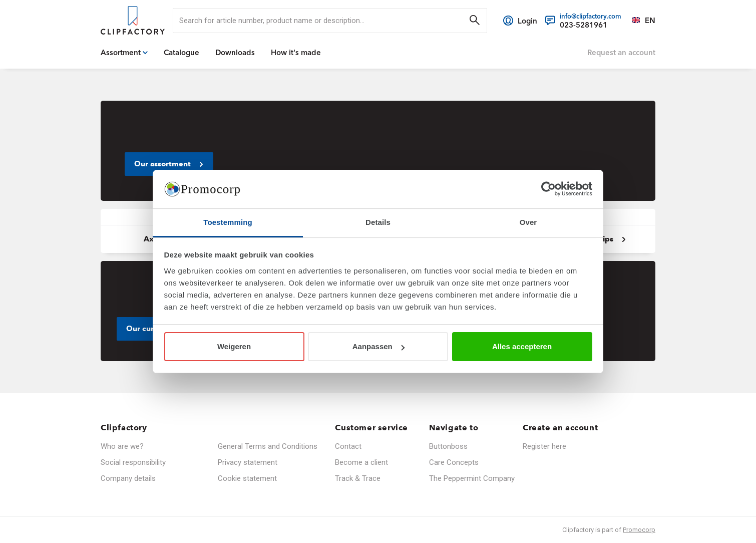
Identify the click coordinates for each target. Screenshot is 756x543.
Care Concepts (454, 462)
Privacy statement (248, 462)
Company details (128, 478)
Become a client (361, 462)
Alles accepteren (522, 346)
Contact (348, 446)
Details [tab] (378, 222)
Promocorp (639, 530)
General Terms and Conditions (268, 446)
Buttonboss (448, 446)
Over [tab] (528, 222)
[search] (330, 21)
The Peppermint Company (472, 478)
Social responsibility (133, 462)
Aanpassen (379, 346)
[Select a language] (638, 21)
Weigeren (234, 346)
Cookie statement (247, 478)
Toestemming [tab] (228, 222)
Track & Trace (358, 478)
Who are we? (122, 446)
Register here (544, 446)
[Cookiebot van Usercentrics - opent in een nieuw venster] (548, 189)
